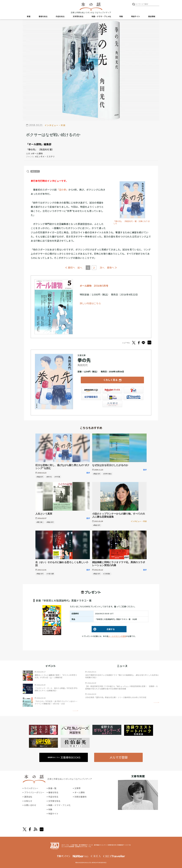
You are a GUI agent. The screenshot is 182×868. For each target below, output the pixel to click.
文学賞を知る (78, 16)
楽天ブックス (112, 390)
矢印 (75, 711)
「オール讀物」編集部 (39, 144)
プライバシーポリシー (34, 792)
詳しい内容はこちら (90, 303)
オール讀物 (79, 792)
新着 (29, 16)
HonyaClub (133, 397)
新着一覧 (52, 788)
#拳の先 (49, 477)
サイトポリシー (31, 788)
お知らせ (28, 801)
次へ (102, 268)
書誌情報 (152, 16)
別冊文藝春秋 (81, 797)
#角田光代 (40, 477)
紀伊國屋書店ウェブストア (91, 397)
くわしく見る (110, 380)
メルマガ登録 (118, 757)
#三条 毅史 (107, 574)
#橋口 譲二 (40, 522)
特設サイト (135, 16)
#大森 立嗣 (50, 574)
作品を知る (60, 16)
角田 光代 (35, 171)
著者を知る (43, 16)
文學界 (77, 788)
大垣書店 (112, 404)
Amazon (91, 390)
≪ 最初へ (70, 268)
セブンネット (133, 390)
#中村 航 (57, 477)
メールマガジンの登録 (117, 636)
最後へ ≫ (112, 268)
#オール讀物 (37, 153)
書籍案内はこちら (64, 757)
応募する (103, 629)
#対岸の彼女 (107, 474)
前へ (80, 268)
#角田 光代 (97, 474)
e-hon (112, 397)
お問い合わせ (30, 805)
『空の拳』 (62, 190)
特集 (121, 16)
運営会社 (28, 797)
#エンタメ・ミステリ (45, 156)
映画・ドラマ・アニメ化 (101, 16)
